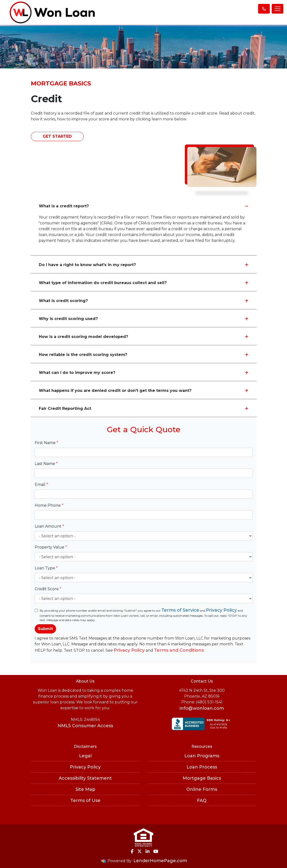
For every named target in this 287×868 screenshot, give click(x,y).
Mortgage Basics (202, 778)
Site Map (85, 789)
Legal (85, 756)
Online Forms (202, 789)
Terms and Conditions (179, 650)
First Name (46, 443)
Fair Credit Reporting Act (144, 409)
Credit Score (48, 589)
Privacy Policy (221, 610)
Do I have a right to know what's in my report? (144, 265)
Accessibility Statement (85, 778)
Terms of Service (180, 610)
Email (41, 485)
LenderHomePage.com (160, 861)
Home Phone (49, 505)
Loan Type (46, 568)
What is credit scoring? (144, 301)
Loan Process (202, 767)
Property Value (51, 547)
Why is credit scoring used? (144, 319)
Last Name (46, 464)
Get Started (57, 136)
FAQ (202, 801)
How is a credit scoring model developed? (144, 337)
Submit (45, 629)
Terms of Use (85, 801)
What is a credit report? (144, 206)
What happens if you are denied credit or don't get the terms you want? (144, 391)
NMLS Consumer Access (85, 726)
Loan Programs (202, 756)
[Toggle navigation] (278, 9)
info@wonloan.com (202, 708)
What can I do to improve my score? (144, 373)
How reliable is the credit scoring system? (144, 355)
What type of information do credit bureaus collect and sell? (144, 283)
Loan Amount (49, 526)
